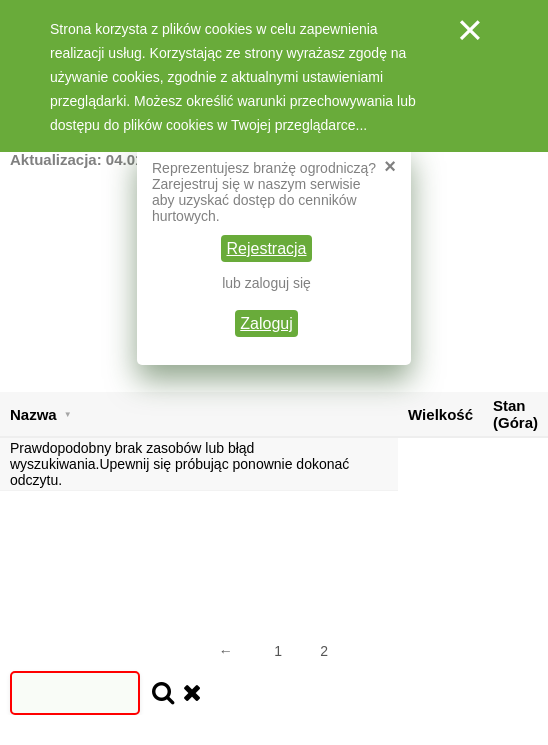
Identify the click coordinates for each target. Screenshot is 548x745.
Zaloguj (266, 323)
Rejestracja (266, 248)
